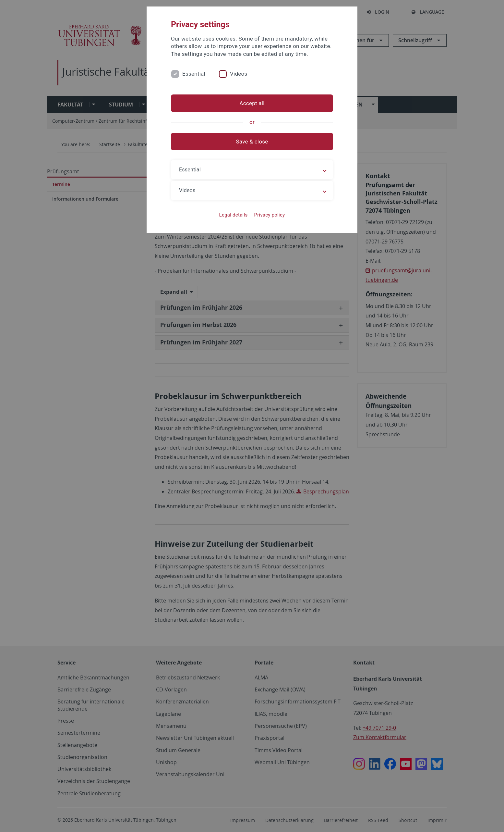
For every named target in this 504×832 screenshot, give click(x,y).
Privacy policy (269, 215)
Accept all (252, 103)
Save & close (252, 142)
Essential (194, 74)
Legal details (234, 215)
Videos (239, 74)
